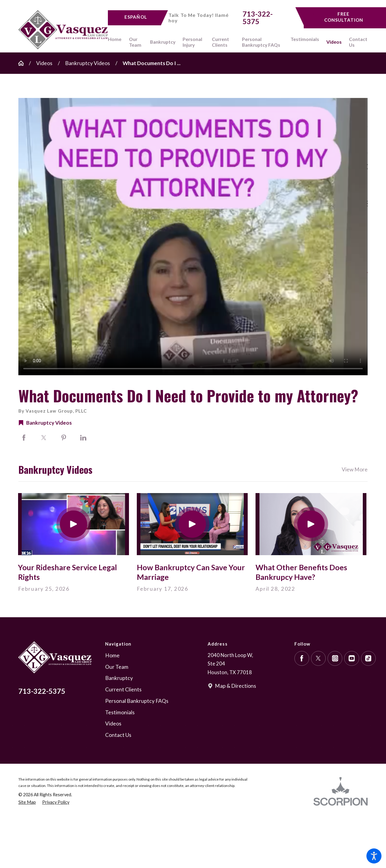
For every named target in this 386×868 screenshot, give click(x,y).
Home (112, 655)
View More (355, 469)
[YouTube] (351, 658)
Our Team (117, 667)
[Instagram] (335, 658)
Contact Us (118, 735)
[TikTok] (368, 658)
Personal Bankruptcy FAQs (137, 701)
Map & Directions (235, 686)
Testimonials (120, 712)
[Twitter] (318, 658)
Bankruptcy (119, 678)
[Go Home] (24, 63)
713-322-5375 (258, 18)
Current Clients (123, 689)
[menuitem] (116, 42)
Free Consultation (344, 17)
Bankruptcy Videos (88, 63)
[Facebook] (302, 658)
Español (136, 17)
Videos (44, 63)
